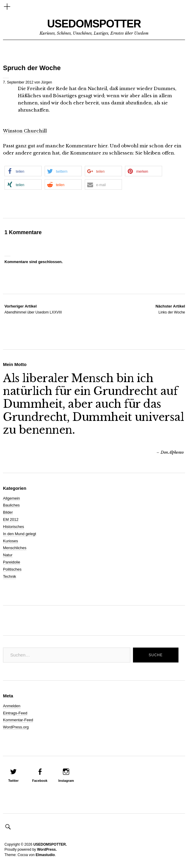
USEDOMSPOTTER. (50, 844)
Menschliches (15, 548)
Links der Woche (170, 309)
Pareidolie (12, 562)
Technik (10, 576)
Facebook (40, 781)
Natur (8, 555)
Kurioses (11, 541)
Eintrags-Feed (15, 713)
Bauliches (11, 505)
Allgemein (11, 498)
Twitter (13, 781)
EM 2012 (11, 519)
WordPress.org (16, 727)
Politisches (12, 569)
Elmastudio (45, 855)
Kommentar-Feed (18, 720)
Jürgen (47, 82)
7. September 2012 (18, 82)
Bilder (8, 512)
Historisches (14, 527)
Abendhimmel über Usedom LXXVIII (33, 309)
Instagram (66, 781)
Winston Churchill (25, 131)
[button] (23, 171)
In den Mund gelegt (19, 534)
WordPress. (47, 850)
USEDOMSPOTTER (94, 24)
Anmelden (12, 706)
